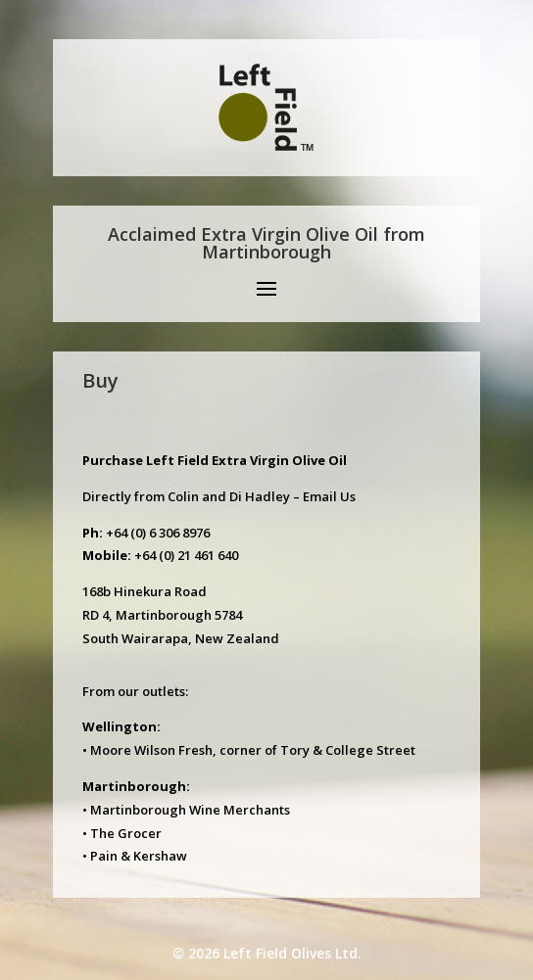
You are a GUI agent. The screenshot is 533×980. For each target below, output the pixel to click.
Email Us (329, 496)
